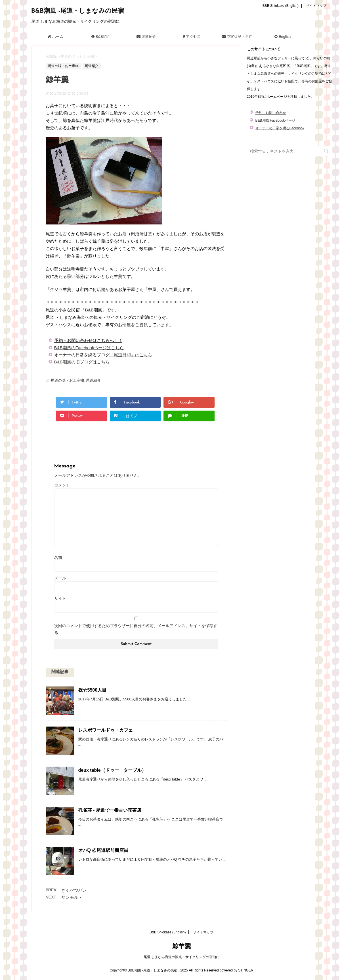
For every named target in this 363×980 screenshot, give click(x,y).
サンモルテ (72, 897)
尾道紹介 (93, 380)
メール (60, 578)
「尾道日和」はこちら (131, 355)
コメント (62, 485)
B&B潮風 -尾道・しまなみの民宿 (78, 11)
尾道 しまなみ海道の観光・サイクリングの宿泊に (182, 957)
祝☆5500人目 (93, 690)
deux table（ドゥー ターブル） (112, 770)
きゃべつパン (74, 890)
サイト (60, 598)
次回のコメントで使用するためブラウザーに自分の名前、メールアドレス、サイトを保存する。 (136, 629)
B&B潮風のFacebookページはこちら (89, 348)
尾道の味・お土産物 (67, 380)
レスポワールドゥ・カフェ (106, 730)
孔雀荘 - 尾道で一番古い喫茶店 (110, 810)
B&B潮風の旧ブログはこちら (82, 362)
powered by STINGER (237, 970)
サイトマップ (316, 6)
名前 (58, 557)
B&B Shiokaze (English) (281, 6)
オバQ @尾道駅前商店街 (103, 850)
